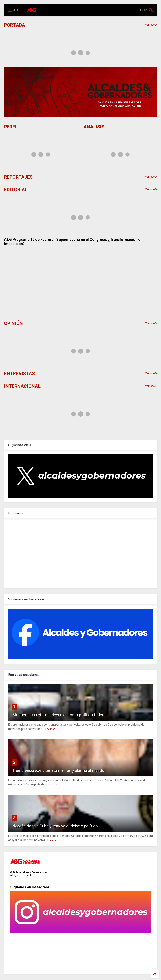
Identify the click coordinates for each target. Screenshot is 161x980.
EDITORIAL (16, 190)
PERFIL (11, 127)
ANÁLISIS (94, 127)
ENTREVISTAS (19, 374)
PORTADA (15, 25)
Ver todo (151, 177)
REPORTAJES (18, 177)
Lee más (50, 729)
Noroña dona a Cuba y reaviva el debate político (55, 826)
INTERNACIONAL (22, 386)
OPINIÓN (13, 323)
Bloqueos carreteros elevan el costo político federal (59, 715)
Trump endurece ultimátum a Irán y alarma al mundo (58, 770)
